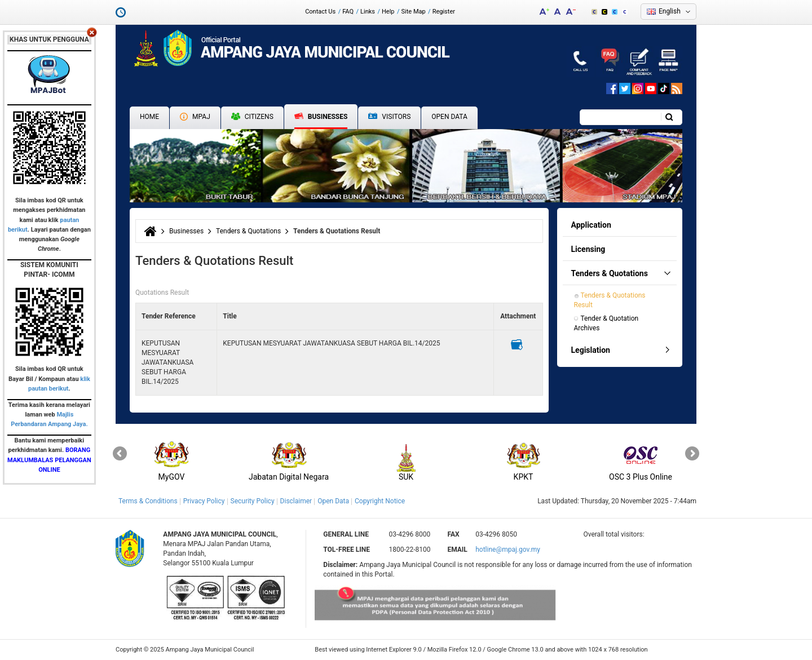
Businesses (321, 117)
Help (388, 12)
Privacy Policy (204, 501)
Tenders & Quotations (248, 231)
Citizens (252, 117)
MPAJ (195, 117)
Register (444, 12)
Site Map (414, 12)
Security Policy (253, 501)
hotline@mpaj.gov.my (508, 550)
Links (368, 12)
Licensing (588, 249)
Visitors (389, 117)
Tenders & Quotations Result (611, 300)
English (670, 11)
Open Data (449, 117)
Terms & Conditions (148, 501)
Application (591, 225)
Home (149, 117)
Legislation (591, 350)
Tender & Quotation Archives (607, 323)
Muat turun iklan (517, 345)
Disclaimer (296, 501)
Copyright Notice (380, 501)
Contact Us (320, 12)
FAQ (348, 12)
